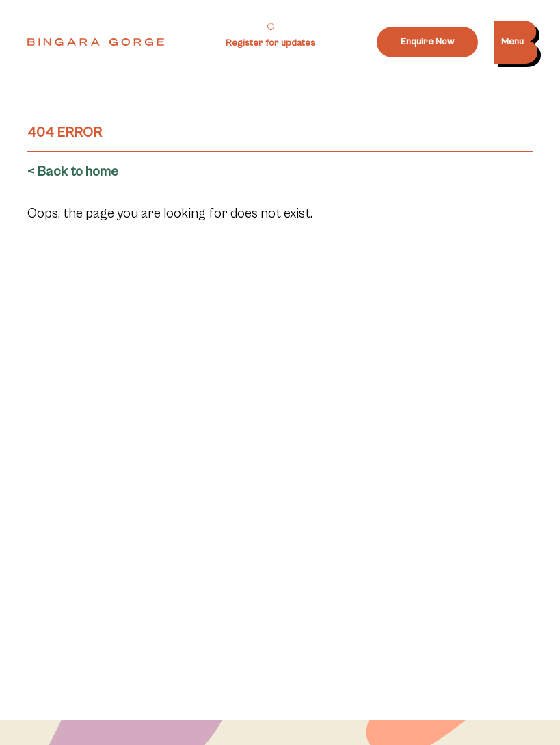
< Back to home (73, 172)
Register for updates (270, 43)
